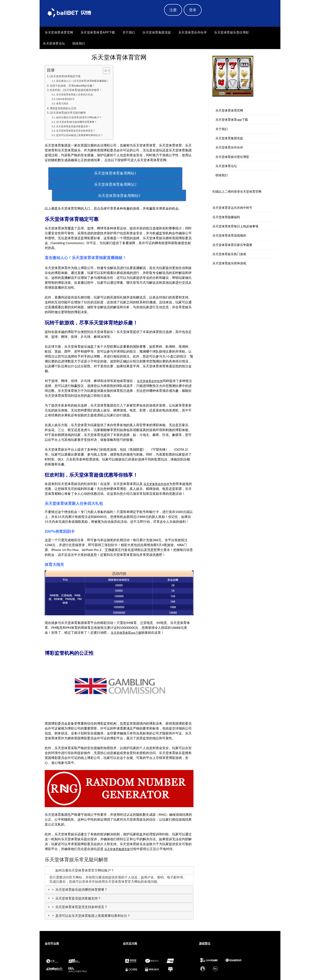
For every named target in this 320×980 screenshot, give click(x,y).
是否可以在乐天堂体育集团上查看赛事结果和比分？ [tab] (89, 895)
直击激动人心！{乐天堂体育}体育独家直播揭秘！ (88, 81)
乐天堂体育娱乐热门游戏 (229, 254)
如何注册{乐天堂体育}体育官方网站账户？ (83, 119)
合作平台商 (52, 923)
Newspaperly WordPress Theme (184, 974)
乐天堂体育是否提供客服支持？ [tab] (74, 878)
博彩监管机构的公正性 (65, 109)
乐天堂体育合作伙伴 (193, 32)
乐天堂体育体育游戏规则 (229, 235)
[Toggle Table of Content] (114, 71)
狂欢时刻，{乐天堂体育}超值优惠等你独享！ (80, 91)
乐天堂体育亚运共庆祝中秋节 (232, 208)
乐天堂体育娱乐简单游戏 (229, 263)
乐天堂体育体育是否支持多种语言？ (80, 132)
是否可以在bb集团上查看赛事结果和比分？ (84, 137)
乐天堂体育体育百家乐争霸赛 (232, 245)
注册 (173, 10)
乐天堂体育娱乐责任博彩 (232, 32)
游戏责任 (205, 923)
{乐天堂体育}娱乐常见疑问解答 (71, 114)
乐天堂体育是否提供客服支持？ (77, 128)
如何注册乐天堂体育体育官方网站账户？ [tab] (81, 850)
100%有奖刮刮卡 (67, 100)
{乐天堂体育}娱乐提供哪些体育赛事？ (80, 123)
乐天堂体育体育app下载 (98, 32)
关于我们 (129, 32)
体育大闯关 (64, 104)
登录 (193, 10)
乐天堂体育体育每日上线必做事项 (235, 226)
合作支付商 (130, 923)
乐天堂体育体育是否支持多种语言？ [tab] (77, 886)
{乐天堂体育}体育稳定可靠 (68, 77)
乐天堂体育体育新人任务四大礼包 (78, 96)
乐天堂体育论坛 (54, 43)
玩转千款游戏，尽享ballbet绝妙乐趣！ (76, 86)
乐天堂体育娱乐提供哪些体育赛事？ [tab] (77, 869)
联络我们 (79, 43)
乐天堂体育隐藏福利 (226, 217)
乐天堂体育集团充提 (157, 32)
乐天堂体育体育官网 (59, 32)
